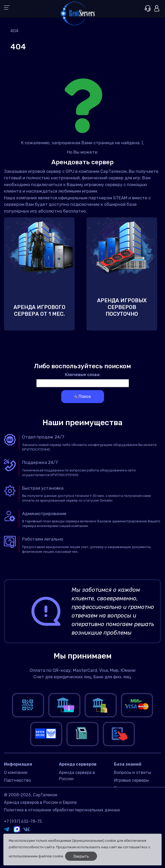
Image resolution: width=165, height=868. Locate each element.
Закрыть (81, 856)
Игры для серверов (133, 802)
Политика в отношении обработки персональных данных (62, 833)
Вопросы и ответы (132, 772)
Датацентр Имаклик (79, 801)
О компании (16, 772)
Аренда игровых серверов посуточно (122, 307)
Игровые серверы (131, 780)
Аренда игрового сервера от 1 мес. (39, 311)
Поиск (83, 396)
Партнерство (17, 780)
